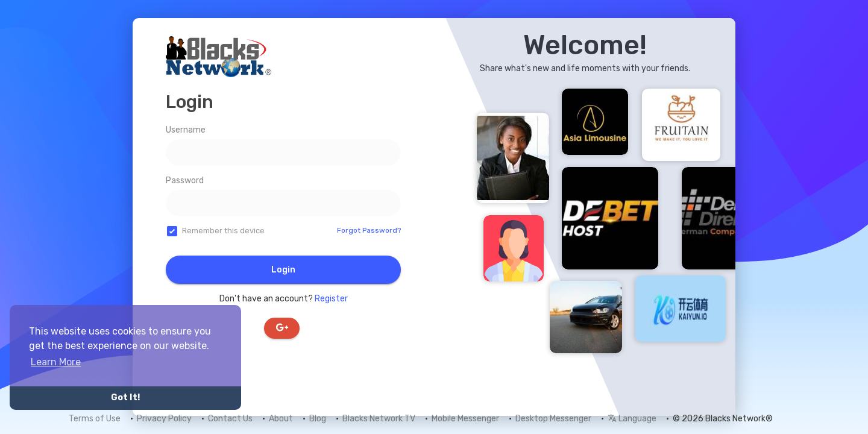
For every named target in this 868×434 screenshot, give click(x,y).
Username (186, 130)
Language (632, 419)
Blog (318, 419)
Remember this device (223, 231)
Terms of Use (95, 419)
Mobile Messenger (465, 419)
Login (283, 270)
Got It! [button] (125, 398)
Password (185, 181)
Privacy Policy (164, 419)
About (281, 419)
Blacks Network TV (379, 419)
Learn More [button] (56, 362)
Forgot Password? (369, 230)
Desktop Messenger (553, 419)
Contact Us (230, 419)
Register (331, 299)
